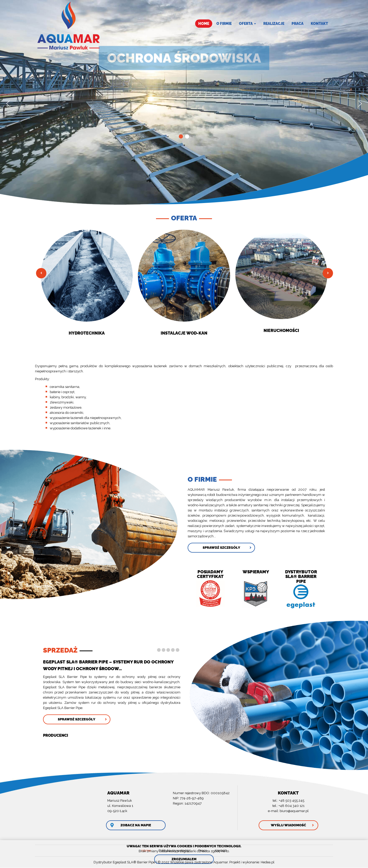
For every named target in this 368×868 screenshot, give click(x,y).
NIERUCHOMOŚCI (281, 331)
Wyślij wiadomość (288, 825)
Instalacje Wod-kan (184, 333)
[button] (8, 104)
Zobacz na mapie (136, 825)
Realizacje (274, 24)
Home (204, 24)
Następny (328, 273)
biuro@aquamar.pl (294, 811)
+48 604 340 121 (292, 806)
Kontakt (319, 24)
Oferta (247, 24)
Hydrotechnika (87, 333)
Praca (298, 24)
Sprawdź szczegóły (221, 548)
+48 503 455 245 (292, 801)
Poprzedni (41, 273)
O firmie (224, 24)
